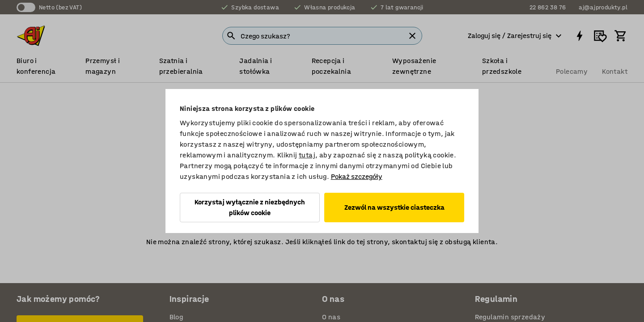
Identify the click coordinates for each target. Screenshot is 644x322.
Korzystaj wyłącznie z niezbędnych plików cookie (250, 207)
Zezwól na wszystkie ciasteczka (394, 207)
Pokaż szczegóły (357, 176)
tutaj (307, 155)
